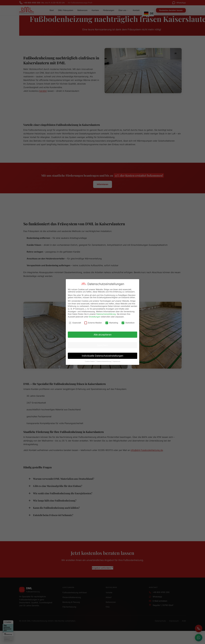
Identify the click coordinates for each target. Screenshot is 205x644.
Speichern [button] (103, 345)
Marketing (112, 323)
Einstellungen (95, 317)
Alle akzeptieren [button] (103, 335)
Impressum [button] (117, 361)
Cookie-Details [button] (90, 361)
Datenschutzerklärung (106, 314)
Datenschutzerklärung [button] (104, 361)
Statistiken (128, 323)
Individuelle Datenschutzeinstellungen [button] (102, 356)
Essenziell (75, 323)
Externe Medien (93, 323)
